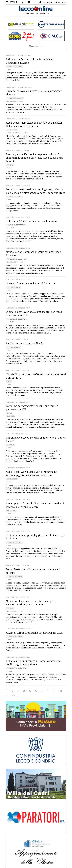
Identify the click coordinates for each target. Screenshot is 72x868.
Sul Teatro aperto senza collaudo (25, 343)
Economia (11, 445)
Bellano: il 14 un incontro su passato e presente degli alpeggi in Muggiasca (33, 663)
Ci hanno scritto (13, 287)
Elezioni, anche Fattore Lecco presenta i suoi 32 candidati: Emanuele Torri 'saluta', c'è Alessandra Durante (35, 158)
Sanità (9, 413)
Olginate (10, 322)
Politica (10, 165)
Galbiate (10, 228)
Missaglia (11, 416)
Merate (16, 133)
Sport (9, 381)
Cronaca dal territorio (16, 225)
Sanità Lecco (12, 130)
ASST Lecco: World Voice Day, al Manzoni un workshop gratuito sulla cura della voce (32, 473)
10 (60, 691)
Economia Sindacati (15, 98)
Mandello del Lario (15, 101)
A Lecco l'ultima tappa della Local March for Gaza (34, 633)
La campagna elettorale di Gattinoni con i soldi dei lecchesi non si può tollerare (35, 505)
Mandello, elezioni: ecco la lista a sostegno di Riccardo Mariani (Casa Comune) (32, 603)
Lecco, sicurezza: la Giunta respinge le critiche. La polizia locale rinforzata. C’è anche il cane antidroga (36, 191)
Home (32, 46)
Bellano (25, 133)
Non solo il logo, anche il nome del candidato (31, 283)
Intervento (11, 511)
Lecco (9, 69)
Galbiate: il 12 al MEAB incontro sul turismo (31, 221)
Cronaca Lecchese (14, 67)
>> (13, 695)
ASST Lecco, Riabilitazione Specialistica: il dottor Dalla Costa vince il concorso (34, 124)
